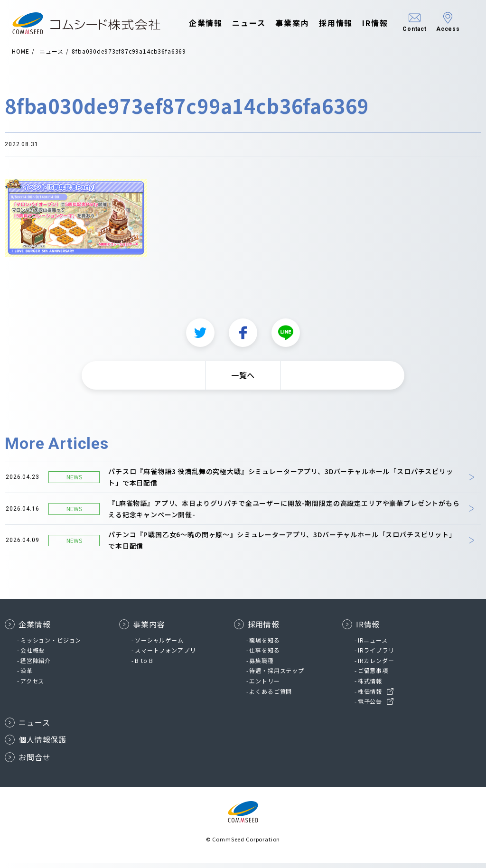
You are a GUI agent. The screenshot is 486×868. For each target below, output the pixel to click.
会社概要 (33, 655)
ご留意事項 (373, 676)
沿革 (27, 676)
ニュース (249, 23)
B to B (144, 666)
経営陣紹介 (36, 666)
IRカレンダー (376, 666)
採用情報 (336, 23)
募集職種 (261, 666)
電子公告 (370, 706)
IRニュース (373, 645)
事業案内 (292, 23)
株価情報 (370, 696)
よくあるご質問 (271, 696)
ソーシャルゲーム (159, 645)
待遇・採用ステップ (277, 676)
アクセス (32, 686)
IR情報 (375, 23)
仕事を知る (264, 655)
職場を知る (264, 645)
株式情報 (370, 686)
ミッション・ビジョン (51, 645)
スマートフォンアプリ (165, 655)
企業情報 (206, 23)
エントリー (264, 686)
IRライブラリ (376, 655)
